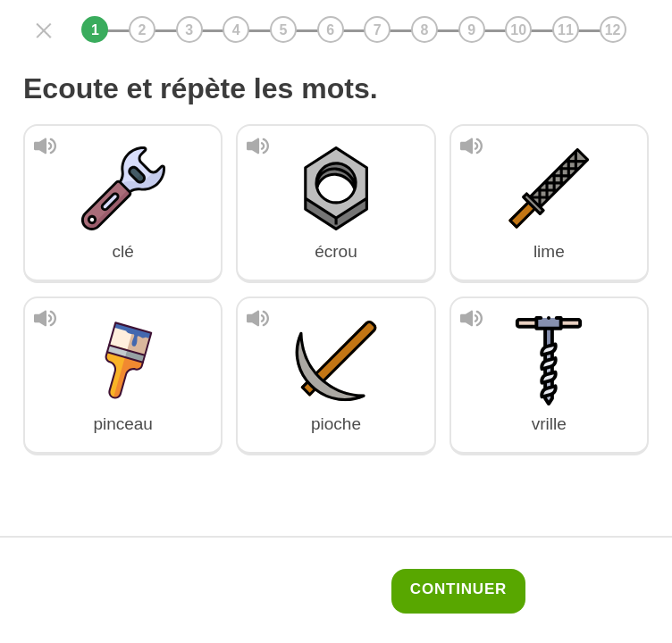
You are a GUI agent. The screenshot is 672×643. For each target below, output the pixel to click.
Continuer (458, 589)
